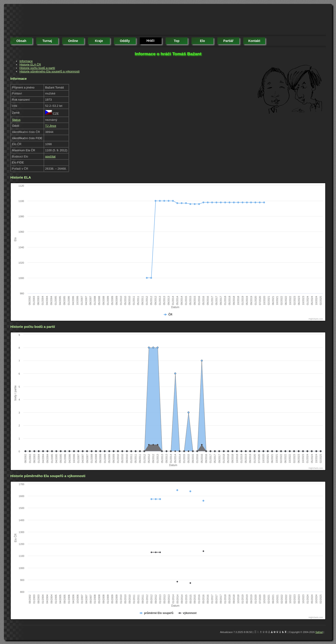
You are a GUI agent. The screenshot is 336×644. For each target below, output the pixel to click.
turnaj (47, 41)
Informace (26, 61)
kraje (99, 41)
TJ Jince (51, 126)
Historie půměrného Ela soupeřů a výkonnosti (49, 71)
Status (16, 120)
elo (202, 41)
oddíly (125, 41)
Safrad (319, 632)
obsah (21, 41)
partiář (228, 41)
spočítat (50, 156)
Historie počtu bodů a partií (37, 68)
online (73, 41)
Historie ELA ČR (30, 65)
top (177, 41)
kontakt (254, 41)
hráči (150, 41)
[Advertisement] (94, 21)
